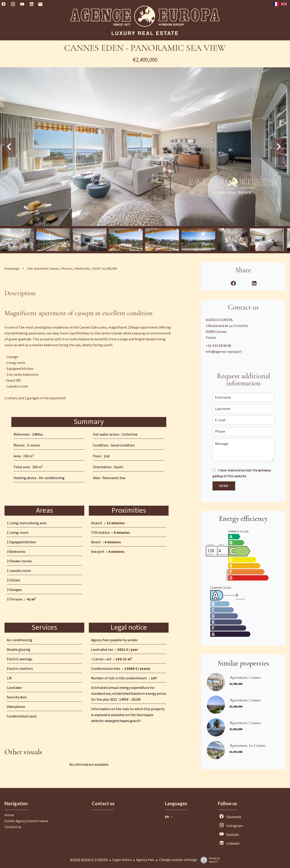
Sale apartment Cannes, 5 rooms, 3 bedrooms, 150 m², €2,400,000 (72, 269)
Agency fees (145, 860)
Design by (209, 860)
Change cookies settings (178, 860)
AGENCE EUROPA (219, 320)
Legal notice (122, 860)
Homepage (12, 269)
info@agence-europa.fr (224, 352)
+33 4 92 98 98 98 (218, 346)
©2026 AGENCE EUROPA (89, 860)
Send (224, 486)
